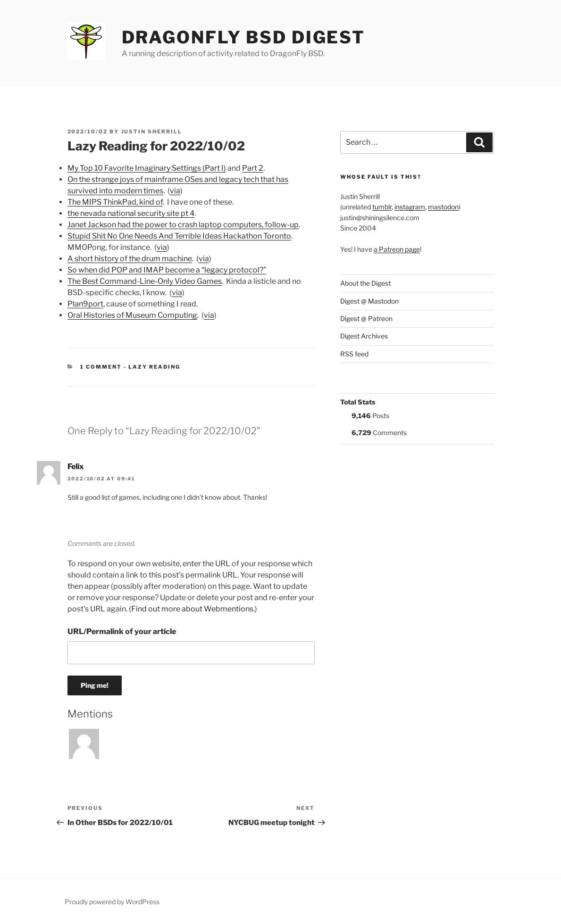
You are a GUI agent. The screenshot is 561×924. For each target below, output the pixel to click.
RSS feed (354, 354)
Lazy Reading (154, 367)
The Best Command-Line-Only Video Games (145, 281)
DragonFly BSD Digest (244, 37)
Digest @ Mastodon (369, 301)
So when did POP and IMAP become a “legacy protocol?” (167, 270)
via (175, 191)
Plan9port (85, 304)
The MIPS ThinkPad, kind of (115, 202)
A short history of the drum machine (130, 259)
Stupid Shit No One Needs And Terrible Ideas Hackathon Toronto (179, 236)
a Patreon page (397, 249)
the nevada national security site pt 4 (131, 213)
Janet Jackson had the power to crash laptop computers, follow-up (183, 225)
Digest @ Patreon (366, 318)
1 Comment (101, 367)
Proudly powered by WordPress (112, 902)
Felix (76, 466)
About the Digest (365, 283)
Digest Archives (364, 336)
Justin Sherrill (152, 132)
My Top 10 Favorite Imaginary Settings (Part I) (147, 168)
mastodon (443, 207)
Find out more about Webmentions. (193, 609)
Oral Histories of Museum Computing (132, 315)
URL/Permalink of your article (122, 631)
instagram (410, 207)
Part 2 (253, 168)
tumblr (382, 207)
